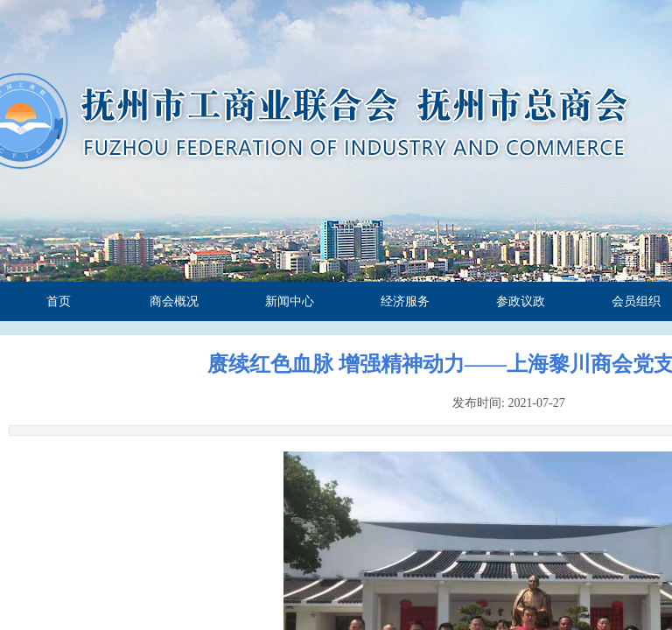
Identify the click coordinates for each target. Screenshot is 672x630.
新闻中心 (290, 301)
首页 (59, 301)
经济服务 (405, 301)
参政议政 (521, 301)
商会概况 (174, 301)
